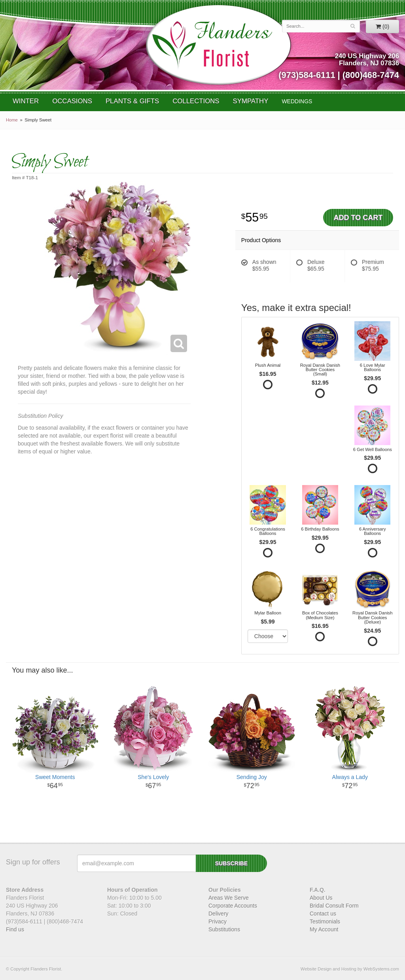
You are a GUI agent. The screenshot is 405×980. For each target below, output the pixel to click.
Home (12, 120)
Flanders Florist (218, 45)
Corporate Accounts (233, 906)
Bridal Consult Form (334, 906)
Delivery (219, 914)
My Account (324, 929)
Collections (196, 101)
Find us (15, 929)
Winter (26, 101)
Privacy (218, 921)
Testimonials (325, 921)
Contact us (323, 914)
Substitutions (224, 929)
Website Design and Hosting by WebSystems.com (350, 969)
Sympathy (251, 101)
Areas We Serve (229, 898)
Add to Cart (358, 218)
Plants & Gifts (132, 101)
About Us (321, 898)
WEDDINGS (297, 101)
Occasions (72, 101)
